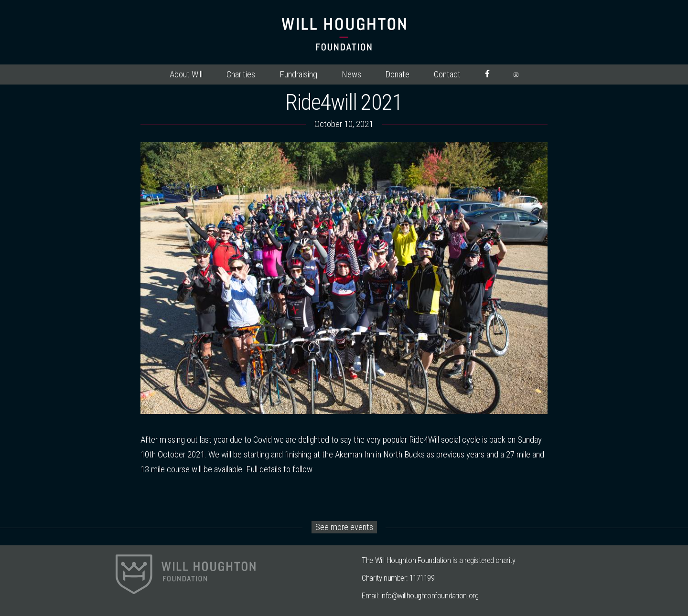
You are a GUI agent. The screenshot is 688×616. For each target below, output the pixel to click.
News (351, 74)
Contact (447, 74)
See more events (344, 527)
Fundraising (298, 74)
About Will (186, 74)
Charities (241, 74)
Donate (397, 74)
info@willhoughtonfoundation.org (429, 595)
